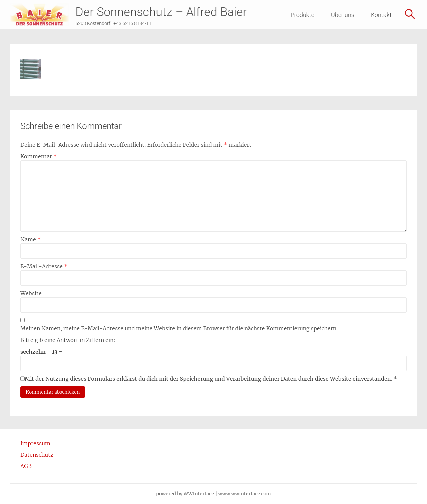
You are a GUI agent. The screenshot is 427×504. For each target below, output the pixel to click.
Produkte (302, 15)
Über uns (343, 15)
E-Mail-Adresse (44, 266)
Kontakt (381, 15)
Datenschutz (37, 455)
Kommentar (39, 156)
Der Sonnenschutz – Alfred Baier (161, 12)
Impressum (35, 443)
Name (31, 239)
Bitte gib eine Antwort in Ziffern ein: (68, 340)
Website (31, 293)
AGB (26, 466)
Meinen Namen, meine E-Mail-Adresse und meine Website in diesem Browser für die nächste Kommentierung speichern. (179, 328)
